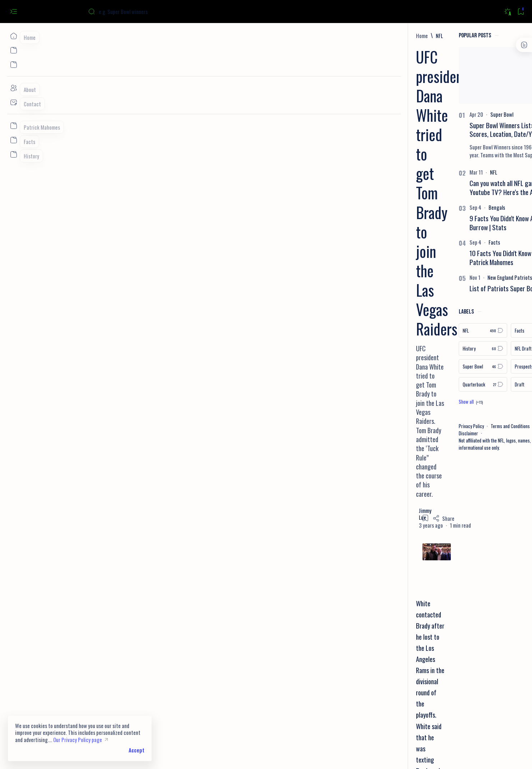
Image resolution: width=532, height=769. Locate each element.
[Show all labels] (388, 402)
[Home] (13, 36)
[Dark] (507, 12)
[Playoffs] (114, 620)
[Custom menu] (13, 126)
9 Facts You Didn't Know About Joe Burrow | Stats (430, 223)
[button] (469, 755)
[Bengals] (415, 207)
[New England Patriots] (427, 277)
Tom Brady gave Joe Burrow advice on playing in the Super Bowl (173, 434)
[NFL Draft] (453, 348)
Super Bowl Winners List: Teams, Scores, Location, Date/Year (428, 130)
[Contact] (13, 102)
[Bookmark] (521, 12)
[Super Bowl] (420, 114)
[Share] (351, 122)
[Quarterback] (401, 384)
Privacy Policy (389, 426)
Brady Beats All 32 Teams (127, 446)
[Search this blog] (142, 11)
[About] (13, 88)
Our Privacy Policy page (78, 740)
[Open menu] (13, 12)
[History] (401, 348)
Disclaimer (386, 433)
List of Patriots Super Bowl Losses (431, 288)
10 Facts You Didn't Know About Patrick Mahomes (426, 258)
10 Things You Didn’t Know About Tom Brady (149, 457)
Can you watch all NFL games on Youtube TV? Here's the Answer (427, 187)
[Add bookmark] (333, 122)
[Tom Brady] (145, 620)
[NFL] (105, 36)
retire (244, 382)
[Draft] (453, 384)
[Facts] (412, 242)
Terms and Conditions (428, 426)
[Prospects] (453, 366)
